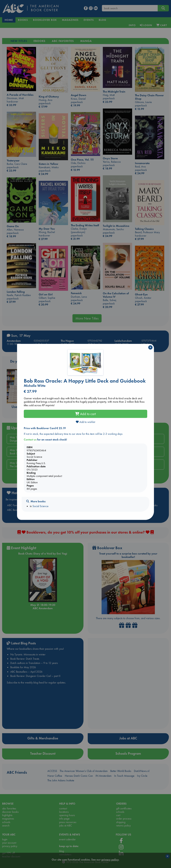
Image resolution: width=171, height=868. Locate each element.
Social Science (40, 506)
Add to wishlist (85, 422)
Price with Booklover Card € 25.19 (45, 428)
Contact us (30, 440)
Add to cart (85, 414)
